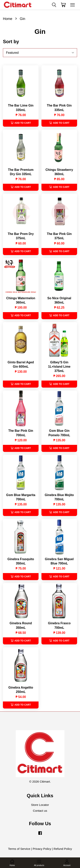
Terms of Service (19, 849)
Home (8, 19)
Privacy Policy (42, 849)
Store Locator (40, 805)
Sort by (11, 42)
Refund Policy (63, 849)
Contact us (40, 811)
